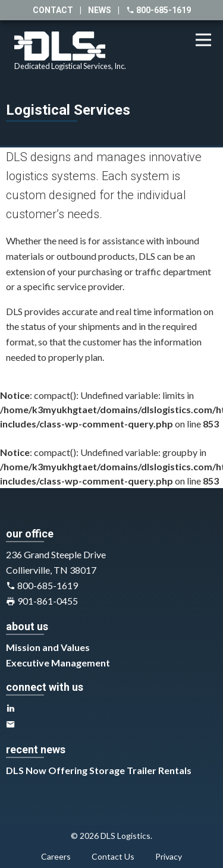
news (100, 10)
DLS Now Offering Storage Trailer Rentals (99, 770)
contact (53, 10)
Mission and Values (48, 647)
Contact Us (113, 856)
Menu (207, 34)
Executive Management (58, 663)
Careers (56, 856)
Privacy (169, 856)
